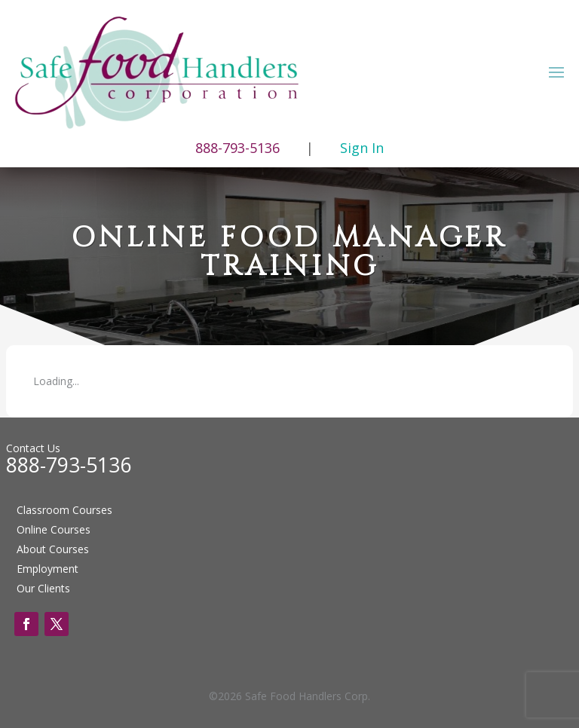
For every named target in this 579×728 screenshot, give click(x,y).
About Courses (53, 549)
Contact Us (33, 448)
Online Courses (54, 529)
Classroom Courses (64, 510)
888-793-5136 (69, 465)
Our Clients (43, 588)
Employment (47, 569)
